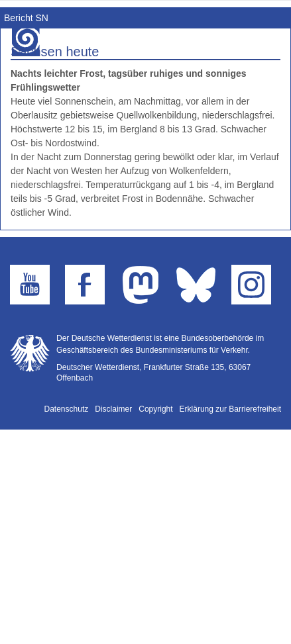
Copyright (155, 409)
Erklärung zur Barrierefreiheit (230, 409)
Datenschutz (67, 409)
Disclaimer (113, 409)
